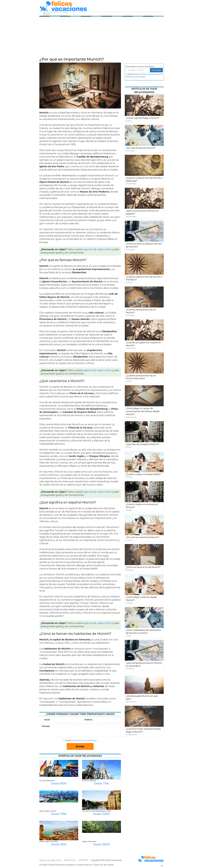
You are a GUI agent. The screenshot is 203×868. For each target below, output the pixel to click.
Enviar (80, 746)
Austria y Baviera (89, 780)
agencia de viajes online (98, 249)
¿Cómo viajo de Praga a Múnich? (143, 118)
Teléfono (88, 720)
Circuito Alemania (47, 780)
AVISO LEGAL (70, 860)
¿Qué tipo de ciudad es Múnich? (142, 444)
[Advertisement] (102, 38)
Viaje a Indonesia (89, 841)
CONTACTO (83, 860)
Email (47, 720)
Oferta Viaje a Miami (48, 811)
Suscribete (156, 70)
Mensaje (46, 726)
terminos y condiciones (148, 74)
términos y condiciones (86, 740)
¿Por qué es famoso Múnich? (141, 148)
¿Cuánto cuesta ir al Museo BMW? (143, 474)
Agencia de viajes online (50, 860)
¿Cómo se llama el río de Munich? (143, 567)
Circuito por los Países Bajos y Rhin (97, 811)
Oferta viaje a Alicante (49, 841)
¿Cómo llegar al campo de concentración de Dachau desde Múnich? (143, 411)
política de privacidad (135, 77)
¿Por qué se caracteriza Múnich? (143, 537)
